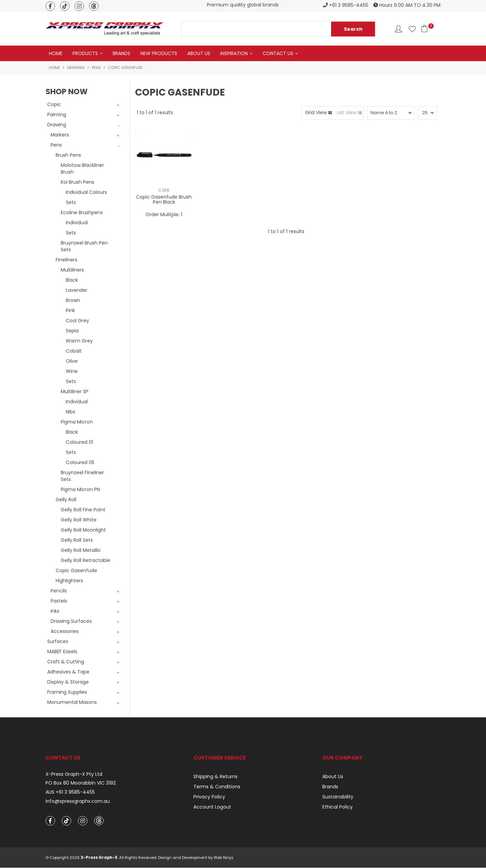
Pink (70, 310)
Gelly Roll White (79, 520)
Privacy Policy (209, 797)
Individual (77, 223)
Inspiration (234, 53)
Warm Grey (79, 341)
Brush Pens (68, 155)
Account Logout (212, 807)
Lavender (77, 290)
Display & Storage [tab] (68, 682)
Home (56, 53)
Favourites (412, 29)
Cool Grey (77, 321)
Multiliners (72, 270)
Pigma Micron (77, 422)
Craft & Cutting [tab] (66, 662)
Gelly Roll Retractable (86, 560)
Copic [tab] (54, 104)
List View (347, 113)
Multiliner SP (75, 391)
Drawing (76, 68)
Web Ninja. (224, 858)
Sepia (72, 331)
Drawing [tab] (57, 125)
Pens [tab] (56, 145)
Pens (96, 68)
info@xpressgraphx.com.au (78, 802)
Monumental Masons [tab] (72, 702)
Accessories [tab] (65, 631)
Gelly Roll (66, 500)
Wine (72, 371)
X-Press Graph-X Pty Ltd (74, 774)
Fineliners (66, 260)
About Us (199, 53)
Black (72, 280)
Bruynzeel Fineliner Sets (82, 476)
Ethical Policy (337, 807)
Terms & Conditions (217, 787)
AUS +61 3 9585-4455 (70, 793)
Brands (122, 53)
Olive (72, 361)
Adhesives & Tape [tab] (68, 672)
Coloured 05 (80, 462)
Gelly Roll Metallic (81, 550)
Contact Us (278, 53)
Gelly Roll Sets (77, 540)
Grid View (316, 113)
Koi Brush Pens (77, 182)
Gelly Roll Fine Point (83, 510)
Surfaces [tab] (58, 641)
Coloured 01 (79, 442)
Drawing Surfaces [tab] (71, 621)
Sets (71, 202)
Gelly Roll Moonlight (83, 530)
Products (85, 53)
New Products (159, 53)
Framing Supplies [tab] (67, 692)
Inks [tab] (55, 611)
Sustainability (338, 797)
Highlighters (69, 581)
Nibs (71, 412)
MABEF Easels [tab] (62, 652)
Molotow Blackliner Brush (82, 169)
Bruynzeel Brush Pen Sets (84, 246)
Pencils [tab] (59, 591)
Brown (73, 300)
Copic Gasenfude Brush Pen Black (164, 200)
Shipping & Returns (215, 776)
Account (398, 29)
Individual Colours (86, 192)
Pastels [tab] (59, 601)
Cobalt (74, 351)
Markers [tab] (60, 135)
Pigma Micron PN (80, 489)
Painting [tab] (57, 114)
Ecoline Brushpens (82, 212)
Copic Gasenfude (76, 570)
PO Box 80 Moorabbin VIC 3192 (81, 783)
